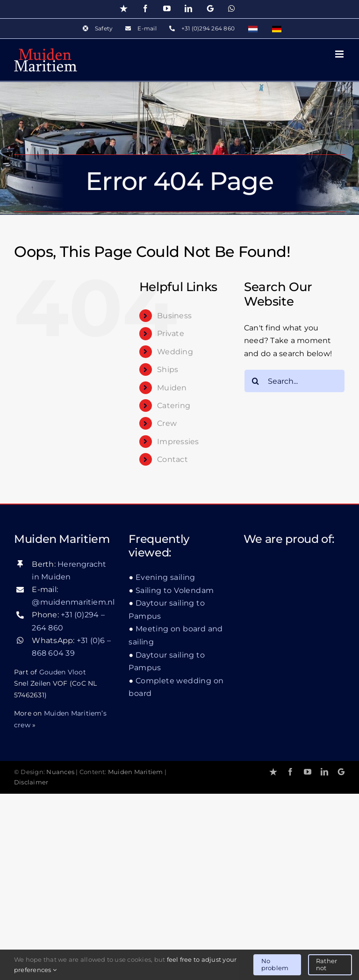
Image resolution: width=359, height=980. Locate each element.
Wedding (175, 352)
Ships (168, 369)
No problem (275, 965)
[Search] (256, 381)
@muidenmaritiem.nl (73, 602)
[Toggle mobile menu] (340, 54)
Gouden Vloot (63, 672)
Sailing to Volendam (175, 590)
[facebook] (290, 772)
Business (174, 316)
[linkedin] (324, 772)
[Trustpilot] (273, 772)
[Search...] (294, 381)
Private (171, 333)
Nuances (60, 772)
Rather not (327, 965)
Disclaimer (31, 782)
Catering (174, 406)
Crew (167, 423)
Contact (172, 459)
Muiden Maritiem (136, 772)
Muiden (172, 388)
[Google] (341, 772)
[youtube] (308, 772)
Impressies (178, 442)
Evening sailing (165, 577)
